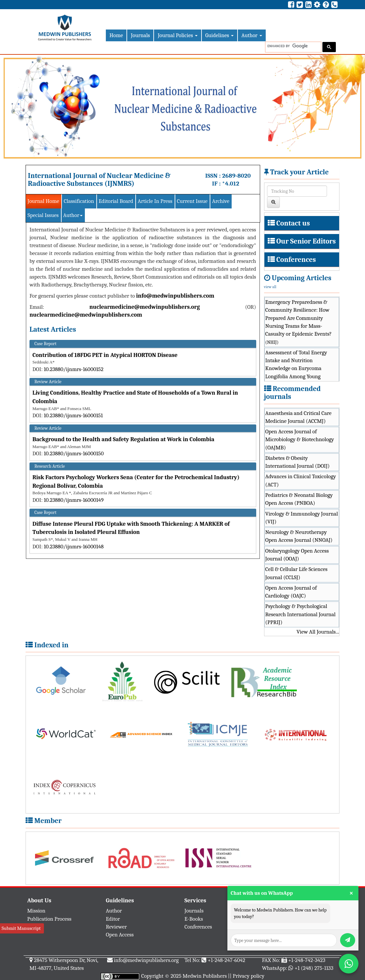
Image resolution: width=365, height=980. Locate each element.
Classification (79, 201)
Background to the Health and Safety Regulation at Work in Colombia (123, 439)
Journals (140, 35)
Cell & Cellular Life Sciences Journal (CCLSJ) (297, 573)
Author (252, 35)
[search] (293, 46)
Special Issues (43, 215)
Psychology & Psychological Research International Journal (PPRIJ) (301, 614)
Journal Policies (177, 35)
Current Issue (192, 201)
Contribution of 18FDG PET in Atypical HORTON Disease (105, 355)
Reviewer (116, 927)
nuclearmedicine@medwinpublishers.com (86, 315)
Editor (113, 919)
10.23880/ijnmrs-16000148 (74, 547)
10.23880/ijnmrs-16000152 (74, 369)
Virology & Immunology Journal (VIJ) (302, 518)
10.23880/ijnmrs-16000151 (73, 415)
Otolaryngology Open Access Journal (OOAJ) (297, 555)
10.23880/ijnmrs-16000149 (74, 500)
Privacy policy (249, 976)
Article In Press (155, 201)
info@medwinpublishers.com (175, 296)
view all (270, 287)
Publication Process (49, 919)
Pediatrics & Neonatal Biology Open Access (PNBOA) (299, 499)
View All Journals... (318, 632)
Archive (221, 201)
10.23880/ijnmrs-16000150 (74, 453)
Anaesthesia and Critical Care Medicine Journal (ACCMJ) (298, 417)
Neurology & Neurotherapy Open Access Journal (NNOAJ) (299, 536)
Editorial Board (116, 201)
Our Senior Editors (306, 241)
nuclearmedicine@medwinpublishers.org (145, 307)
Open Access (120, 935)
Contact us (293, 223)
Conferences (296, 260)
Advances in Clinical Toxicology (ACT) (301, 480)
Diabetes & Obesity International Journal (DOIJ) (298, 462)
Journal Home (43, 201)
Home (116, 35)
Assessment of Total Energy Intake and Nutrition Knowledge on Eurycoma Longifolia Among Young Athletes (296, 368)
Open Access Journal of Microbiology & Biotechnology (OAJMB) (300, 440)
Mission (36, 911)
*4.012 (231, 184)
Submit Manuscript (21, 928)
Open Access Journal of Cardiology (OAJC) (291, 592)
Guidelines (220, 35)
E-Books (194, 919)
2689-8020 (236, 176)
